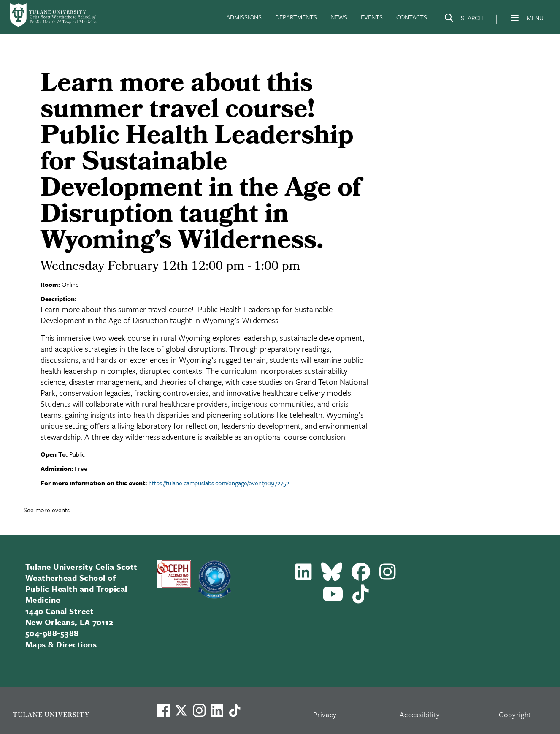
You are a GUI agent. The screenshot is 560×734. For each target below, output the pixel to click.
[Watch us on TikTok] (235, 710)
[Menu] (515, 18)
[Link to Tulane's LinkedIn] (217, 710)
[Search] (463, 19)
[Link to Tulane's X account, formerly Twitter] (181, 710)
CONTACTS (412, 17)
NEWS (339, 17)
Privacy (325, 714)
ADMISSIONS (244, 17)
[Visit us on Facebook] (163, 710)
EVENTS (372, 17)
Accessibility (420, 714)
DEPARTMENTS (296, 17)
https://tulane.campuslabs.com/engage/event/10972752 (219, 483)
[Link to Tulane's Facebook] (199, 710)
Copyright (515, 714)
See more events (47, 510)
